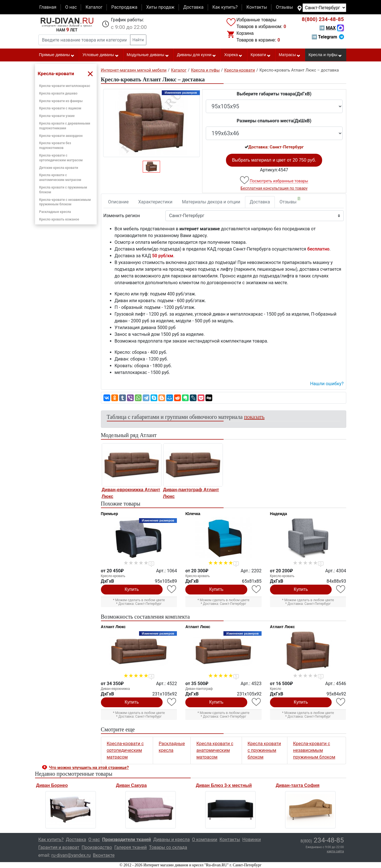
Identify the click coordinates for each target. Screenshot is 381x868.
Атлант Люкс (113, 627)
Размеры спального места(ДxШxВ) (274, 121)
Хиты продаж (161, 7)
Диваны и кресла (171, 840)
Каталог (94, 7)
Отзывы (284, 7)
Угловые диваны (101, 55)
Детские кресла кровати (59, 168)
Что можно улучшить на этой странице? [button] (89, 768)
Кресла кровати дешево (58, 93)
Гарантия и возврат (59, 847)
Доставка (193, 7)
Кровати (261, 55)
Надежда (279, 514)
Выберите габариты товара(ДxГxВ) (274, 94)
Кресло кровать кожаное (59, 219)
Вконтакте (104, 855)
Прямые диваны (57, 55)
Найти (138, 40)
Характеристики (155, 202)
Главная (48, 7)
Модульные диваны (148, 55)
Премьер (110, 514)
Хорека (233, 55)
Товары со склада (168, 847)
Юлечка (193, 514)
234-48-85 (323, 19)
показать (254, 417)
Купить (132, 589)
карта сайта (335, 851)
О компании (205, 840)
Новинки (251, 840)
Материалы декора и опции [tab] (211, 202)
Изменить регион (122, 216)
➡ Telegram (328, 37)
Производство (97, 847)
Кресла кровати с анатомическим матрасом (215, 750)
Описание (119, 202)
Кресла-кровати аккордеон (61, 136)
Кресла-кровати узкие (57, 116)
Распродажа (124, 7)
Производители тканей (126, 840)
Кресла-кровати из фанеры (61, 101)
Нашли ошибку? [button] (327, 384)
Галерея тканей (131, 847)
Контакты (257, 7)
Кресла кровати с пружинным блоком (264, 750)
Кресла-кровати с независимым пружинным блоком (314, 750)
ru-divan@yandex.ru (71, 855)
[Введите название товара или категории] (84, 40)
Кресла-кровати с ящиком (60, 108)
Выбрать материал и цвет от (274, 160)
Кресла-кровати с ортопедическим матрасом (125, 750)
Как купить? (225, 7)
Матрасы (290, 55)
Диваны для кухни (197, 55)
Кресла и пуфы (325, 55)
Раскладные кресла (55, 212)
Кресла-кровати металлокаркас (65, 86)
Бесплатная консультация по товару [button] (274, 188)
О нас (71, 7)
